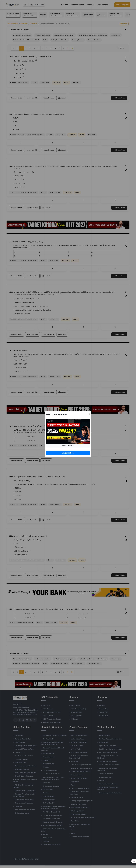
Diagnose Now (68, 453)
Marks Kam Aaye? (68, 446)
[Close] (89, 414)
